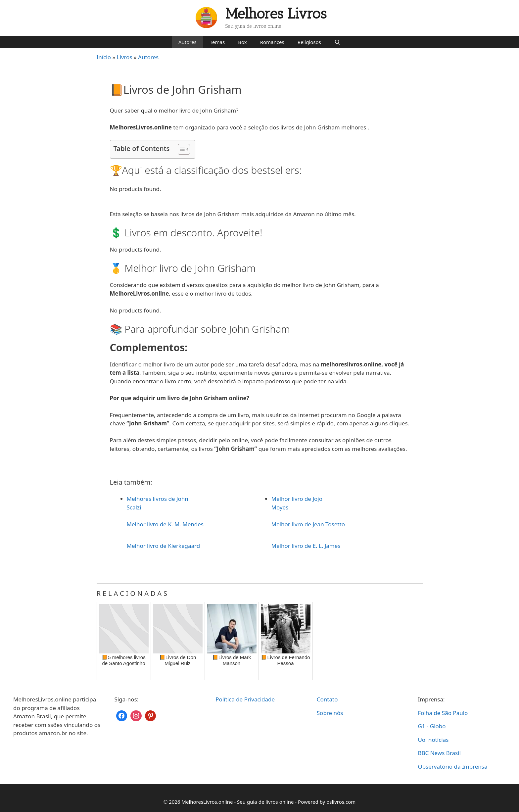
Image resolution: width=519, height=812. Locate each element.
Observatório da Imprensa (452, 766)
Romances (272, 42)
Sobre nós (330, 713)
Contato (327, 699)
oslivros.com (341, 802)
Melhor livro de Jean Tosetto (308, 524)
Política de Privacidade (245, 699)
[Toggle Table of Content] (181, 149)
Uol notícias (433, 740)
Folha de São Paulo (443, 713)
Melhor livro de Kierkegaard (164, 546)
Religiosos (309, 42)
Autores (188, 42)
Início (104, 57)
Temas (217, 42)
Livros (125, 57)
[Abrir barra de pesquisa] (337, 42)
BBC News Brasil (439, 753)
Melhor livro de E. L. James (306, 546)
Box (242, 42)
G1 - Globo (432, 726)
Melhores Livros (276, 14)
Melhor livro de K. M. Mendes (165, 524)
